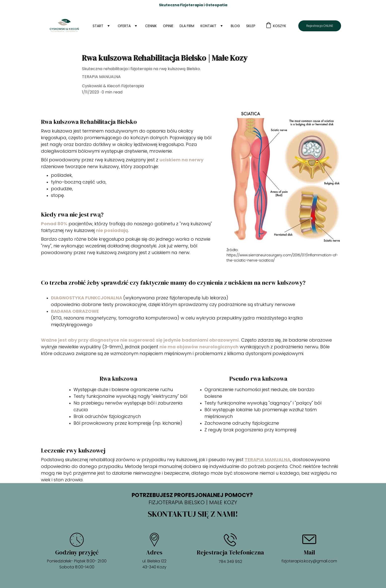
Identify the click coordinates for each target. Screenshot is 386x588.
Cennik (151, 26)
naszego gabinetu (154, 224)
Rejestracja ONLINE (320, 26)
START (98, 26)
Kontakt (208, 26)
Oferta (124, 26)
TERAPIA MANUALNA (268, 460)
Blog (235, 26)
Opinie (168, 26)
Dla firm (187, 26)
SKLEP (251, 26)
